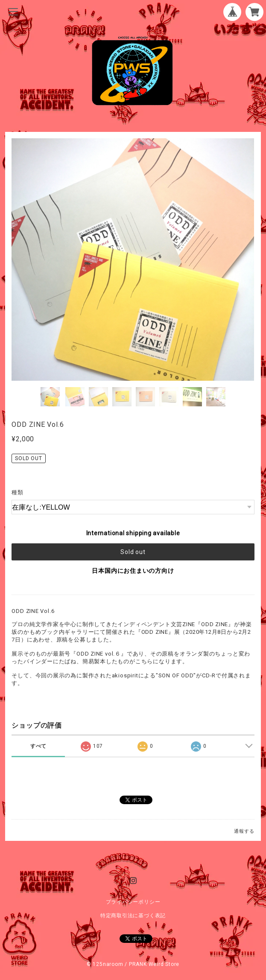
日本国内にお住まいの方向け (133, 571)
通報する (244, 831)
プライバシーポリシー (133, 902)
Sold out (133, 552)
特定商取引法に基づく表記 (133, 916)
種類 (18, 492)
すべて (38, 746)
